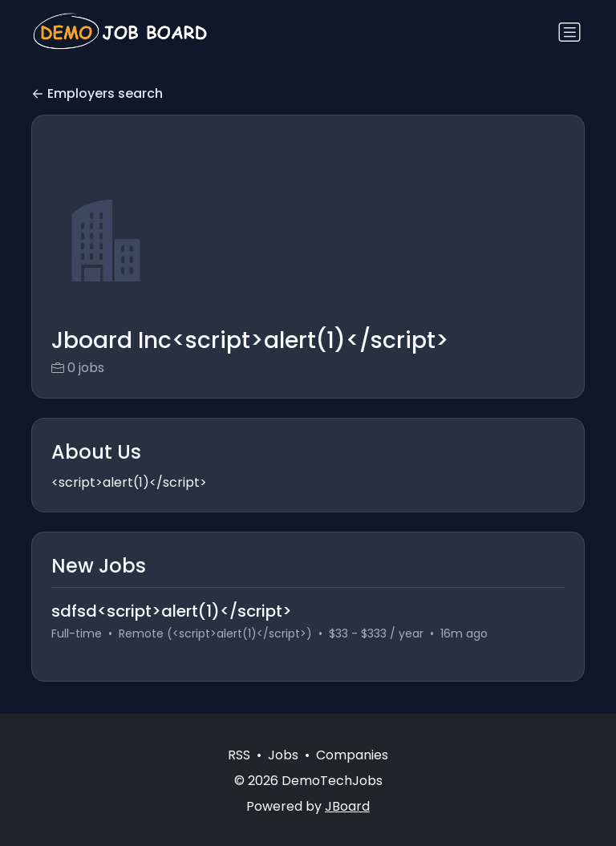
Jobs (283, 755)
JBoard (347, 806)
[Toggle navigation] (569, 32)
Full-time (77, 633)
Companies (352, 755)
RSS (239, 755)
